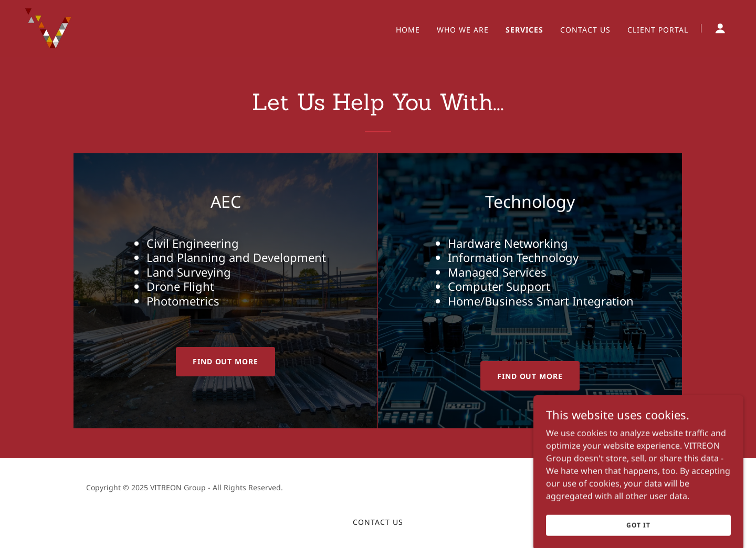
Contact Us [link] (585, 30)
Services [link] (524, 30)
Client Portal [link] (658, 30)
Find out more (226, 361)
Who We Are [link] (463, 30)
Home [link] (408, 30)
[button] (720, 28)
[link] (48, 27)
